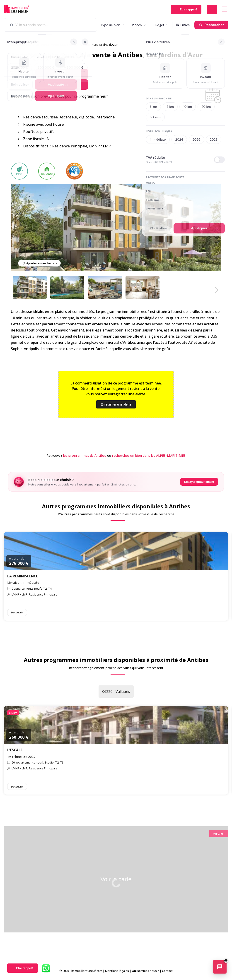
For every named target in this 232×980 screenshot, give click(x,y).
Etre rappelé (188, 9)
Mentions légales (117, 971)
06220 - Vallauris (116, 692)
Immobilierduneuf (17, 9)
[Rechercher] (211, 25)
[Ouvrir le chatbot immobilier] (220, 967)
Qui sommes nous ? (145, 971)
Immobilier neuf (22, 45)
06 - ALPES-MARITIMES (51, 45)
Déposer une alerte (212, 9)
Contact (167, 971)
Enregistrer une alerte (116, 404)
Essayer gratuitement (199, 482)
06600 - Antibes (80, 45)
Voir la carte (116, 879)
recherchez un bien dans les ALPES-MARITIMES (149, 455)
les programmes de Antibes (85, 455)
